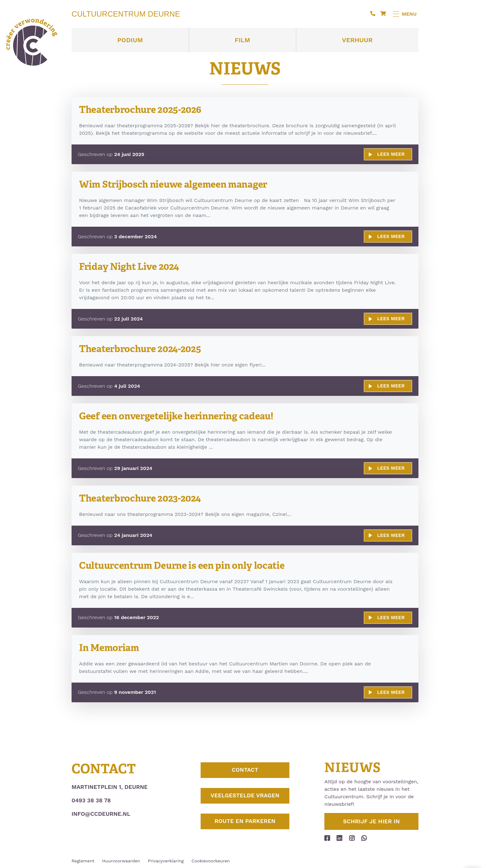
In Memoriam (111, 646)
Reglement (83, 860)
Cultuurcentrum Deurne (126, 14)
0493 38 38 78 (91, 799)
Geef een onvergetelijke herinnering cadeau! (181, 415)
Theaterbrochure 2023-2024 (143, 497)
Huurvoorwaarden (121, 860)
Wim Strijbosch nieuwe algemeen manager (177, 184)
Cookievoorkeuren (211, 860)
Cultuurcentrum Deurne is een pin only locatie (187, 564)
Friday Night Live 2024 (131, 266)
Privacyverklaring (166, 860)
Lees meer (387, 154)
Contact (245, 770)
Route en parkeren (245, 823)
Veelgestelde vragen (245, 797)
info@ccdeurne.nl (101, 812)
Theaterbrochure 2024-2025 (143, 348)
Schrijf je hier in (372, 820)
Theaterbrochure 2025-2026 (143, 109)
